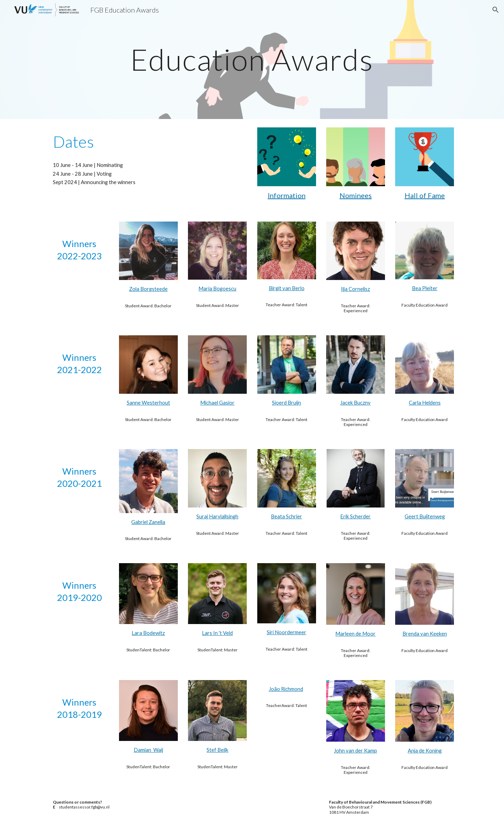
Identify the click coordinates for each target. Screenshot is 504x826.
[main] (252, 59)
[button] (496, 10)
